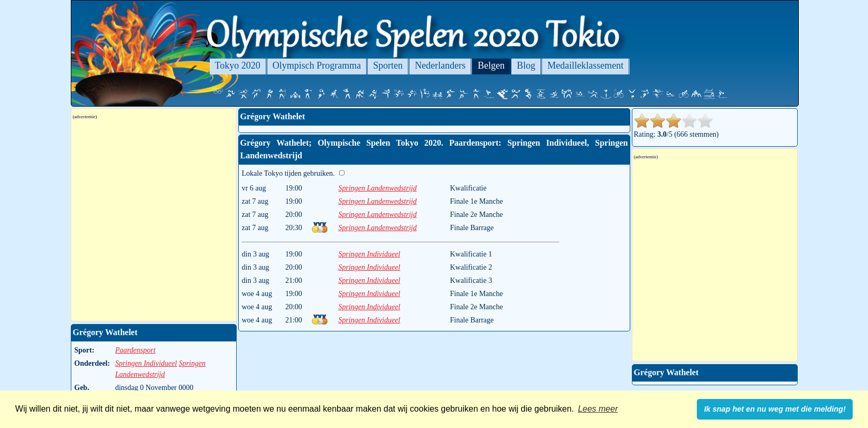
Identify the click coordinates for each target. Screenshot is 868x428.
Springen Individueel (370, 254)
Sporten (388, 65)
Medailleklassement (585, 65)
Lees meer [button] (598, 409)
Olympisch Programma (317, 65)
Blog (526, 65)
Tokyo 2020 (238, 65)
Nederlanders (440, 65)
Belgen (491, 65)
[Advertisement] (170, 260)
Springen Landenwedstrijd (378, 188)
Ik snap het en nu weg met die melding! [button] (775, 409)
